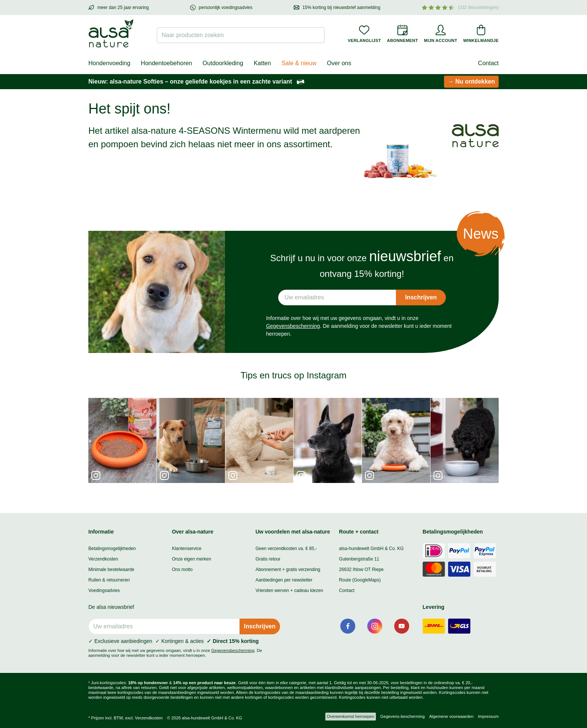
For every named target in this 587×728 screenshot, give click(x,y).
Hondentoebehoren (166, 63)
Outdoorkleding (223, 63)
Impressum (488, 716)
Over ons (339, 63)
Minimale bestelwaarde (111, 570)
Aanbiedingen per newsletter (284, 580)
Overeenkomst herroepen (351, 716)
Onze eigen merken (191, 559)
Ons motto (182, 570)
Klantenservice (187, 549)
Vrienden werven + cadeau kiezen (289, 590)
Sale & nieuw (299, 63)
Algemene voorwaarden (451, 716)
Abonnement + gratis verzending (288, 570)
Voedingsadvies (104, 590)
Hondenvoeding (109, 63)
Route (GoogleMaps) (360, 580)
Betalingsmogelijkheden (112, 549)
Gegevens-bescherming (403, 716)
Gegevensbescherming (293, 326)
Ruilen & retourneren (109, 580)
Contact (488, 63)
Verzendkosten (103, 559)
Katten (262, 63)
